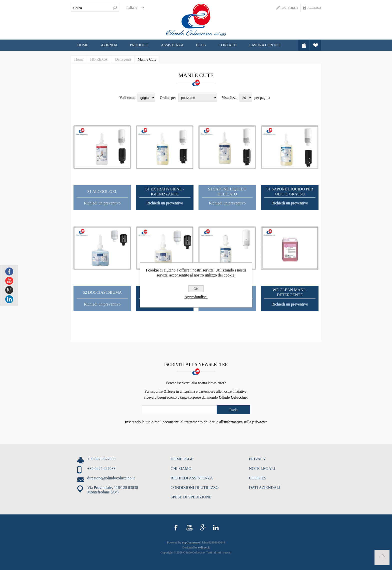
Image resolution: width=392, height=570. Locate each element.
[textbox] (91, 8)
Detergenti (123, 59)
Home (83, 45)
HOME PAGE (182, 459)
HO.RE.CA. (99, 59)
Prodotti (139, 45)
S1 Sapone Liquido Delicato (227, 192)
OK (196, 289)
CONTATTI (228, 45)
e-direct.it (204, 547)
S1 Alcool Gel (102, 192)
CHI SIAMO (181, 469)
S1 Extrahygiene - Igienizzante (165, 192)
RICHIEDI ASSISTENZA (192, 478)
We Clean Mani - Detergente (290, 292)
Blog (201, 45)
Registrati (289, 8)
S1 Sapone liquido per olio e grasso (290, 192)
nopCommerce (191, 542)
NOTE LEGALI (262, 469)
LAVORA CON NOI (265, 45)
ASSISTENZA (172, 45)
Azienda (109, 45)
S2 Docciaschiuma (102, 292)
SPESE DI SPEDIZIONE (191, 497)
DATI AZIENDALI (265, 488)
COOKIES (258, 478)
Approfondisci (196, 297)
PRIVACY (257, 459)
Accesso (314, 8)
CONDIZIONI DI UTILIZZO (194, 488)
